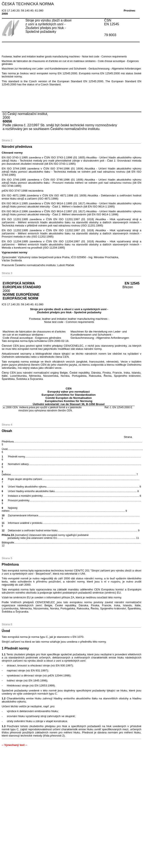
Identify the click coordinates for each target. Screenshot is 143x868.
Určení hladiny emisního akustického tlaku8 (70, 491)
